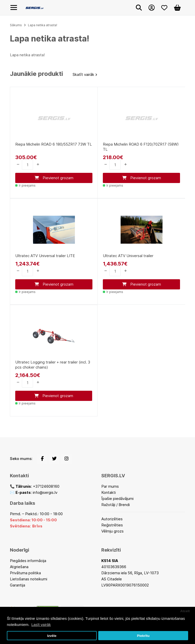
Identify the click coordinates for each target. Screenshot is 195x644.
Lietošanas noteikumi (29, 579)
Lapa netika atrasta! (43, 25)
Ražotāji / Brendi (116, 505)
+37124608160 (46, 486)
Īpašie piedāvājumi (117, 499)
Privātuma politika (25, 573)
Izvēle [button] (52, 636)
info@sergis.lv (45, 492)
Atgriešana (19, 567)
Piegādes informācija (28, 561)
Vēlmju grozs (112, 531)
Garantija (18, 585)
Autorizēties (112, 519)
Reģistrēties (112, 525)
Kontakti (109, 492)
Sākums (16, 25)
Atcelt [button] (185, 611)
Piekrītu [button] (143, 636)
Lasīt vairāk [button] (41, 625)
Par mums (110, 486)
